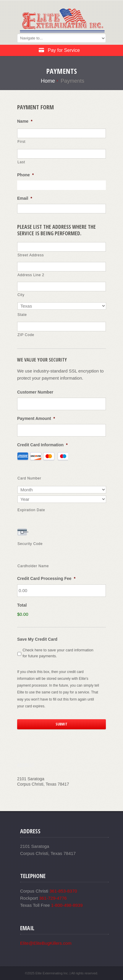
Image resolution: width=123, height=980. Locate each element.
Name (25, 121)
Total (22, 605)
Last (21, 162)
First (21, 142)
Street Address (31, 255)
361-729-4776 (53, 898)
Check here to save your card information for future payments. (58, 653)
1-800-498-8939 (67, 905)
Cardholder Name (33, 566)
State (22, 315)
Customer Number (35, 392)
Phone (25, 175)
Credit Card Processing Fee (46, 578)
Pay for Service (59, 50)
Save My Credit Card (37, 639)
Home (48, 81)
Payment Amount (36, 418)
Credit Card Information (42, 445)
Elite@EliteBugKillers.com (46, 943)
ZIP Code (26, 335)
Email (25, 198)
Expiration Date (31, 510)
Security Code (30, 544)
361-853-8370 (63, 891)
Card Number (29, 478)
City (21, 295)
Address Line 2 (31, 275)
